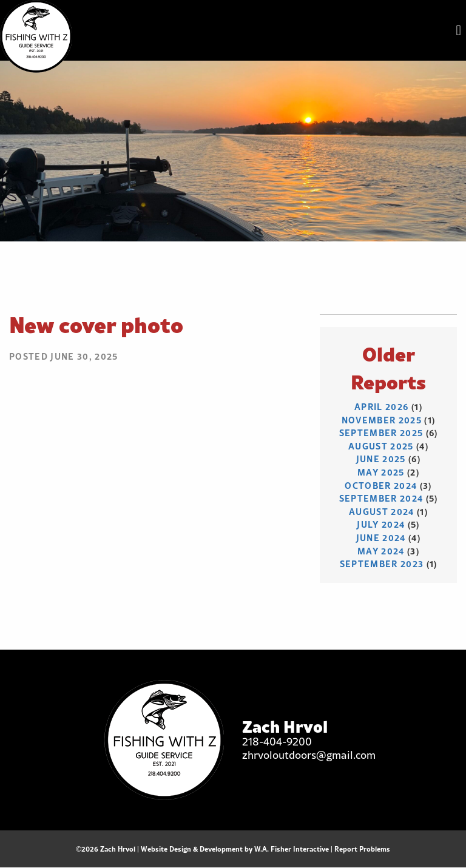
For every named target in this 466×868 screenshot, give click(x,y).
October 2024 (381, 486)
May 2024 (381, 551)
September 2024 (381, 498)
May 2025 (381, 472)
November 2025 (382, 420)
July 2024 (381, 524)
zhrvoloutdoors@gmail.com (309, 755)
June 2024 (381, 538)
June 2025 (381, 459)
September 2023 (382, 564)
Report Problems (362, 849)
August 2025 (381, 446)
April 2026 (381, 407)
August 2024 (382, 512)
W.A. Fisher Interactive (292, 849)
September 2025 (381, 433)
